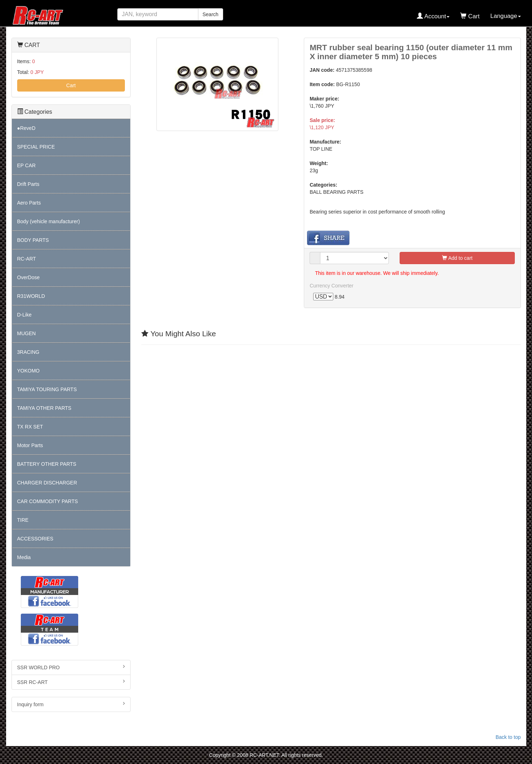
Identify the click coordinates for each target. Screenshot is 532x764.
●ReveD (26, 128)
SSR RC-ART (71, 682)
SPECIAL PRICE (36, 147)
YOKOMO (29, 371)
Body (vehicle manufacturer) (49, 221)
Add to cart (457, 258)
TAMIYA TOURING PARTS (47, 389)
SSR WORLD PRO (71, 667)
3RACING (28, 352)
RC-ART (27, 259)
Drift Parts (28, 184)
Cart (71, 85)
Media (24, 557)
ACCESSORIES (35, 539)
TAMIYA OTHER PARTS (44, 408)
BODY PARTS (33, 240)
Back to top (508, 737)
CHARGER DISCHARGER (47, 483)
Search (211, 14)
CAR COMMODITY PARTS (48, 501)
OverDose (29, 277)
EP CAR (27, 165)
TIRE (23, 520)
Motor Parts (30, 445)
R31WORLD (31, 296)
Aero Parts (29, 203)
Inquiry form (71, 704)
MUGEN (27, 333)
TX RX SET (30, 427)
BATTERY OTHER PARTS (47, 464)
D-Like (24, 315)
